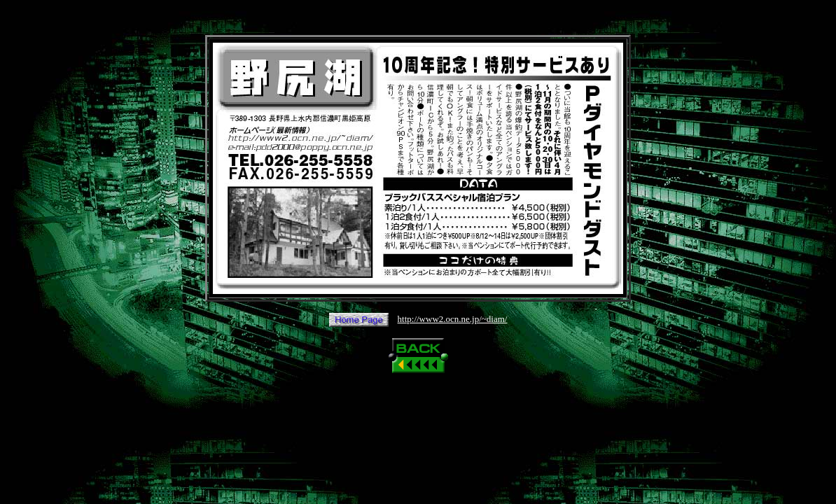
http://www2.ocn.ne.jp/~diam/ (453, 319)
